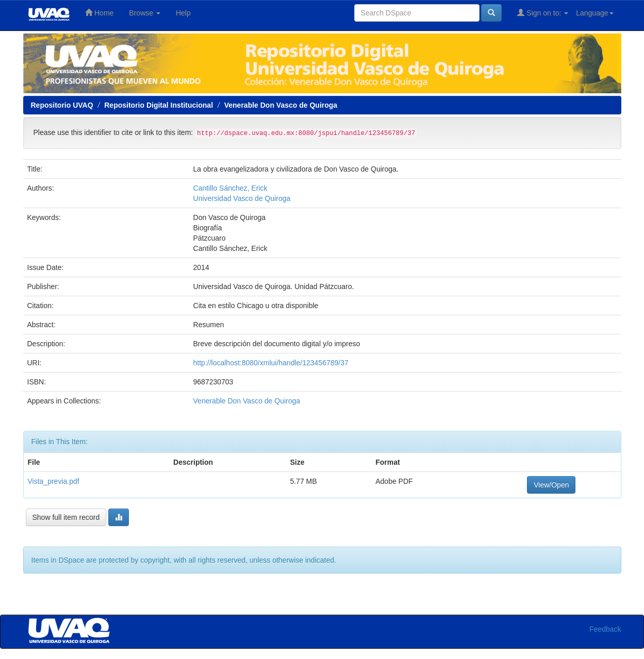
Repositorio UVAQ (62, 105)
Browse (145, 13)
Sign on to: (543, 13)
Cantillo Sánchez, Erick (230, 188)
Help (183, 13)
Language (595, 13)
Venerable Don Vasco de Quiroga (281, 105)
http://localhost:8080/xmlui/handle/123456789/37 (271, 363)
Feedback (605, 629)
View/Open (551, 485)
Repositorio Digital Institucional (159, 105)
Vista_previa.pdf (54, 481)
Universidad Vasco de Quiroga (242, 198)
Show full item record (66, 517)
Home (99, 13)
